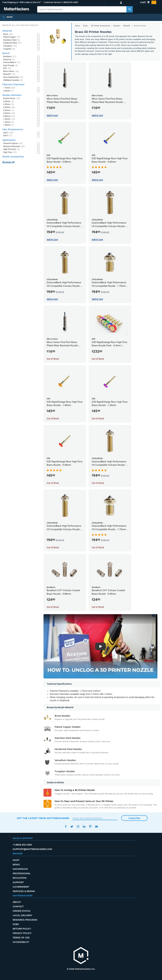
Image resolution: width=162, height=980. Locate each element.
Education (20, 878)
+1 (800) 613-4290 (70, 2)
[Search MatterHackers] (130, 9)
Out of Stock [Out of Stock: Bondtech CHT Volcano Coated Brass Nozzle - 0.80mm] (53, 607)
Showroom (20, 869)
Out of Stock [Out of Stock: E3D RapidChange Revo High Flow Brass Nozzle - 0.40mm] (53, 483)
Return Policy (22, 929)
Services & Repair (24, 891)
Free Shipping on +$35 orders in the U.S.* (22, 2)
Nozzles (117, 26)
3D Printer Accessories (100, 26)
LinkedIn (84, 827)
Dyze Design (11, 65)
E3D (7, 68)
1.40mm (9, 125)
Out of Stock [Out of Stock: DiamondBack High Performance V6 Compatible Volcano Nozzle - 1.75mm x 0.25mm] (53, 547)
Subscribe (134, 818)
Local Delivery (22, 915)
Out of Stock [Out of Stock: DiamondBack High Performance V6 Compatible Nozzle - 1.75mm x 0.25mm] (98, 547)
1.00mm (9, 119)
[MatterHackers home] (81, 956)
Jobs (16, 924)
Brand (6, 53)
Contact (18, 906)
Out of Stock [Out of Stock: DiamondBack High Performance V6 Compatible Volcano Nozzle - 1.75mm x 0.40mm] (98, 483)
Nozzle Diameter (12, 95)
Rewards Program (25, 920)
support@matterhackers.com (32, 849)
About (17, 902)
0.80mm (9, 116)
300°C (8, 133)
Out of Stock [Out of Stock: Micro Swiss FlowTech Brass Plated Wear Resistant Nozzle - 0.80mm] (53, 359)
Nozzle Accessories (13, 157)
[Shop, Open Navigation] (7, 17)
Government (21, 887)
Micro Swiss (11, 71)
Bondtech (10, 57)
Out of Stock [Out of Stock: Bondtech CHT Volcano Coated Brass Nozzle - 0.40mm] (98, 607)
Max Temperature (13, 129)
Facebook (66, 827)
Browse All (8, 162)
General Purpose (13, 143)
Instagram (78, 827)
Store (85, 26)
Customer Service (52, 2)
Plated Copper (12, 37)
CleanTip (9, 60)
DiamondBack (12, 62)
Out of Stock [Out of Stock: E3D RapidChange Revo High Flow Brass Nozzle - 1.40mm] (53, 419)
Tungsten (9, 49)
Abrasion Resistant (14, 146)
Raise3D (9, 74)
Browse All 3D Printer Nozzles (20, 25)
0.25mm (9, 104)
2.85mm (9, 91)
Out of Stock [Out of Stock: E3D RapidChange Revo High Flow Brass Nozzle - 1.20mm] (98, 419)
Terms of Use (21, 938)
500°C (8, 136)
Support (18, 882)
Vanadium (10, 46)
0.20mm (9, 102)
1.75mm (9, 88)
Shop (16, 860)
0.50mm (9, 110)
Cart (148, 2)
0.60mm (9, 113)
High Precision (11, 149)
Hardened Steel (12, 43)
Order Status (22, 911)
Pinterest (90, 827)
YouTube (96, 827)
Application (9, 140)
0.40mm (9, 107)
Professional (22, 873)
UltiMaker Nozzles (13, 80)
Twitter (72, 827)
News (16, 865)
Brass (8, 34)
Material (127, 26)
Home (77, 26)
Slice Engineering (13, 77)
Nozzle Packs (12, 99)
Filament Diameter (13, 84)
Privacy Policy (22, 933)
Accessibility (21, 942)
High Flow (10, 152)
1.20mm (9, 122)
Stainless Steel (12, 40)
